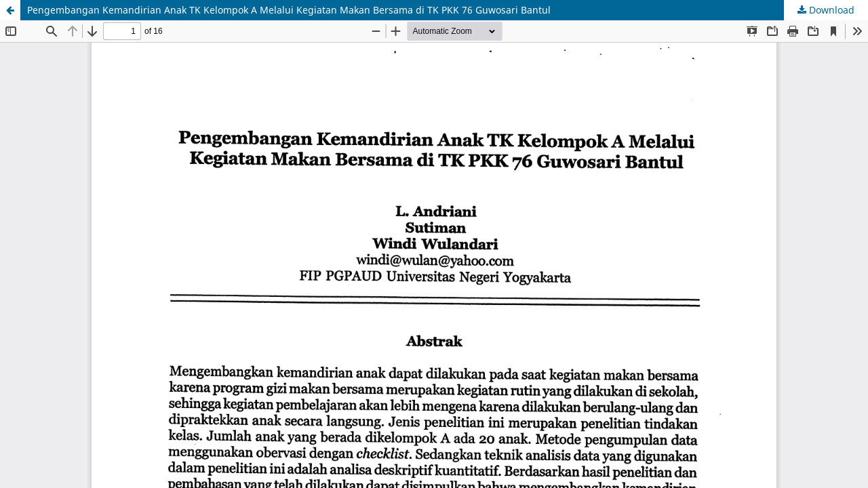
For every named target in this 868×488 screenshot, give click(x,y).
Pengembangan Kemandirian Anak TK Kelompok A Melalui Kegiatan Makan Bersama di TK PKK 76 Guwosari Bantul (289, 10)
